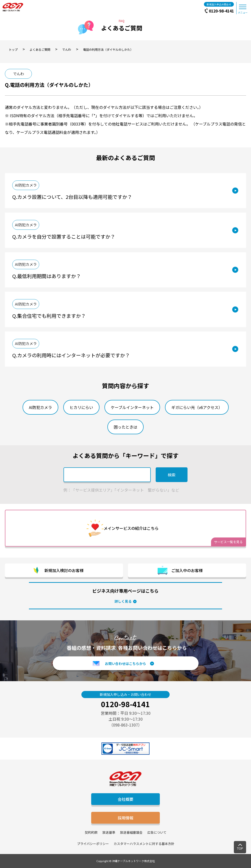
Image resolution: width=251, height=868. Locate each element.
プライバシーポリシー (93, 844)
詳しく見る (123, 601)
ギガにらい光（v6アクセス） (197, 407)
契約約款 (91, 832)
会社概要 (125, 799)
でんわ (19, 74)
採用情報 (125, 818)
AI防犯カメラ (26, 185)
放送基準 (109, 832)
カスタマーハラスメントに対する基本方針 (144, 844)
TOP (240, 848)
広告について (157, 832)
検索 (172, 475)
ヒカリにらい (81, 407)
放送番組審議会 (131, 832)
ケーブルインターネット (132, 407)
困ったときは (125, 427)
